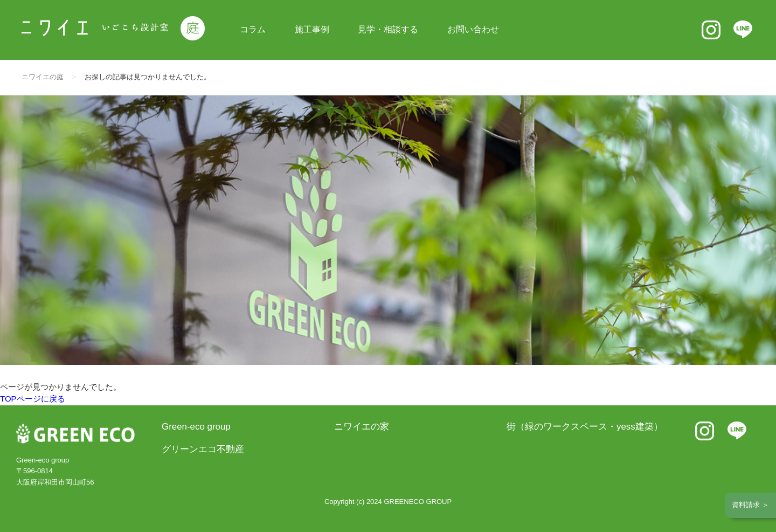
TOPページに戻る (33, 399)
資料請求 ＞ (750, 505)
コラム (253, 29)
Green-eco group (196, 427)
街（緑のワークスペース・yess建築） (585, 427)
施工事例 (312, 29)
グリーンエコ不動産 (203, 449)
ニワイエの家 (362, 427)
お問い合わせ (473, 29)
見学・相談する (388, 29)
